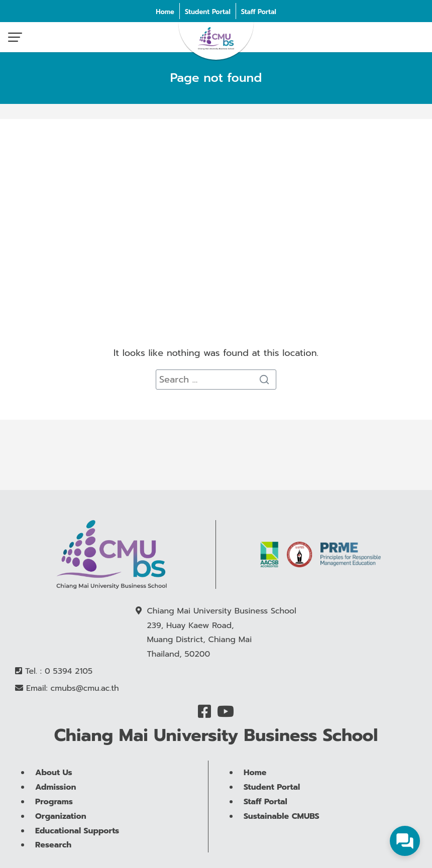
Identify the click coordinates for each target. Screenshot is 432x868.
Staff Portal (259, 12)
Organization (61, 838)
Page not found (216, 78)
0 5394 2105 (69, 672)
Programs (54, 824)
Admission (56, 809)
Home (165, 12)
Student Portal (208, 12)
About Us (54, 795)
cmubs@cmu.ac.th (85, 689)
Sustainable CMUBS (282, 838)
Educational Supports (77, 852)
